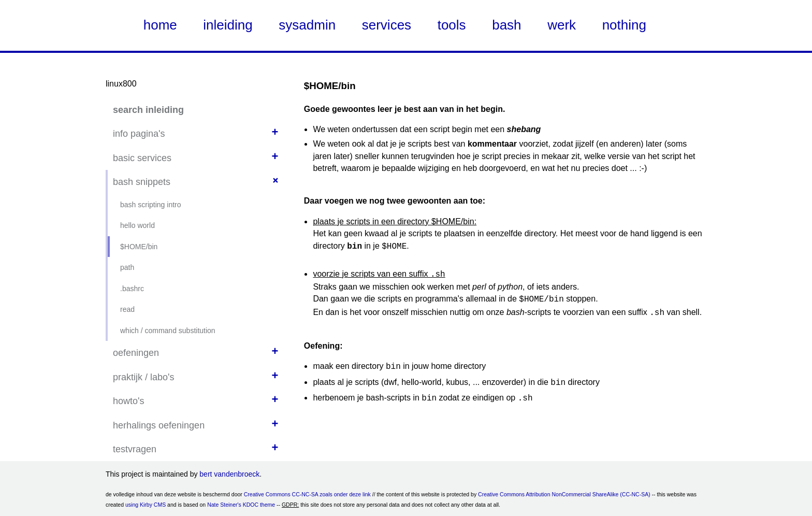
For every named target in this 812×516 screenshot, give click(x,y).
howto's (128, 401)
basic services (142, 158)
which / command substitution (168, 331)
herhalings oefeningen (159, 425)
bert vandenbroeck (229, 474)
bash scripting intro (151, 205)
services (387, 25)
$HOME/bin (139, 247)
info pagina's (139, 134)
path (127, 267)
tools (452, 25)
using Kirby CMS (146, 505)
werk (562, 25)
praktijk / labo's (144, 377)
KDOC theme (259, 505)
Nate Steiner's (224, 505)
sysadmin (307, 25)
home (160, 25)
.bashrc (132, 289)
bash (506, 25)
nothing (624, 25)
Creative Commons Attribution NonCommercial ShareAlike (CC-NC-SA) (564, 494)
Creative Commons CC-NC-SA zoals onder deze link (307, 494)
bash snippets (142, 182)
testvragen (135, 449)
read (127, 309)
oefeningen (136, 353)
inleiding (228, 25)
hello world (137, 225)
